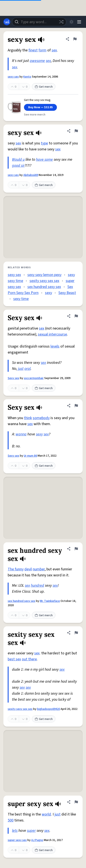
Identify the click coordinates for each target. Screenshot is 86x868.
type (44, 143)
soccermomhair (34, 378)
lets (15, 831)
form (42, 50)
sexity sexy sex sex (44, 281)
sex (54, 50)
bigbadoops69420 (48, 709)
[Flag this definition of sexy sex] (75, 39)
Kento (27, 77)
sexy (48, 293)
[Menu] (79, 22)
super (31, 831)
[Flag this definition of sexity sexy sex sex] (76, 633)
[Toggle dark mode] (71, 22)
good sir (18, 166)
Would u (18, 160)
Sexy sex (13, 378)
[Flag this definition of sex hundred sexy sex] (76, 549)
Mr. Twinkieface (50, 601)
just (21, 369)
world (46, 814)
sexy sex (13, 77)
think (28, 418)
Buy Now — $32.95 (40, 107)
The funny (16, 569)
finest (33, 50)
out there (29, 659)
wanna (21, 434)
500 (11, 820)
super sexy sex (17, 840)
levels (55, 346)
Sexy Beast (67, 293)
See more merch (35, 115)
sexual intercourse (52, 334)
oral (27, 369)
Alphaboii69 (31, 175)
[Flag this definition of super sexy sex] (76, 802)
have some (44, 160)
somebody (41, 418)
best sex (14, 659)
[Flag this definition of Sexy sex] (76, 316)
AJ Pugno (37, 840)
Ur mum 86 (30, 456)
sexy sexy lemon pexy (44, 275)
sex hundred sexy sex (44, 287)
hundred (37, 585)
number (39, 569)
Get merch (44, 87)
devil (28, 569)
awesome (37, 61)
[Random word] (61, 22)
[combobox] (39, 22)
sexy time (21, 299)
